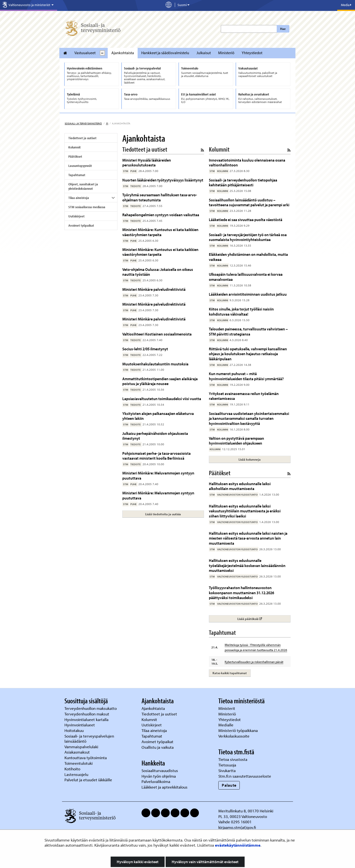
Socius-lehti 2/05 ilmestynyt (145, 349)
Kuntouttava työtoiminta (86, 758)
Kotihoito (72, 769)
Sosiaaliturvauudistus (160, 770)
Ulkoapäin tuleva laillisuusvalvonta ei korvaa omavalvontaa (246, 277)
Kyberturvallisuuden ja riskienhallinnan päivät (254, 662)
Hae (283, 29)
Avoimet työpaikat (81, 225)
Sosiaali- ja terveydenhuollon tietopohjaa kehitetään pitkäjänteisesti (243, 182)
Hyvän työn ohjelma (159, 776)
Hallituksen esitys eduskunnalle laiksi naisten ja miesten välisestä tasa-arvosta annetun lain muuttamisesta (248, 538)
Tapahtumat (77, 175)
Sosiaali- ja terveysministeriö (83, 123)
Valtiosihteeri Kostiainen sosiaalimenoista (157, 334)
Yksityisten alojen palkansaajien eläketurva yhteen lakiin (158, 416)
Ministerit (227, 708)
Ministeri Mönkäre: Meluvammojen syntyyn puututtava (158, 475)
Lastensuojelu (77, 774)
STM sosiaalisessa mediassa (87, 207)
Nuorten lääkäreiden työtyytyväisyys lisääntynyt (163, 180)
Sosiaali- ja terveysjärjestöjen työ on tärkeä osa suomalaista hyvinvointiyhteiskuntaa (248, 237)
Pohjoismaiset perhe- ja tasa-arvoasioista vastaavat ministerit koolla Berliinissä (156, 456)
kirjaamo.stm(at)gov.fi (237, 827)
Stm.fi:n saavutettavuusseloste (245, 776)
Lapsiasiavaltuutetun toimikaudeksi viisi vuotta (162, 399)
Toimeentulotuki (79, 763)
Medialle (226, 725)
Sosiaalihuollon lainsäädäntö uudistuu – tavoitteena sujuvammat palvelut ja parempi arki (249, 202)
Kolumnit (75, 147)
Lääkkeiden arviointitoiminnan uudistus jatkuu (248, 294)
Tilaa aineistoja (79, 198)
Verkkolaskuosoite (234, 736)
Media (346, 5)
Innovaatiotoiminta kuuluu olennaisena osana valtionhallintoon (247, 162)
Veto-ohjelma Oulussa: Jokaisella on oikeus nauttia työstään (158, 272)
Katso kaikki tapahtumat (230, 673)
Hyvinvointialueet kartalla (87, 719)
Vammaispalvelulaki (82, 747)
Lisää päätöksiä (264, 619)
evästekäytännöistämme (238, 845)
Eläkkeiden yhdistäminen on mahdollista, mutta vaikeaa (248, 257)
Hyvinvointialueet (80, 725)
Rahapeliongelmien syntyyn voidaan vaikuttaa (161, 215)
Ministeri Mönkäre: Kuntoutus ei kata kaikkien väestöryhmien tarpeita (160, 232)
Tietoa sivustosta (233, 759)
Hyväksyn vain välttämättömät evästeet (205, 862)
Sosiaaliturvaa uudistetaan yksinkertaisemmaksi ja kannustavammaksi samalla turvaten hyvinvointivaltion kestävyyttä (249, 418)
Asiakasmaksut (77, 752)
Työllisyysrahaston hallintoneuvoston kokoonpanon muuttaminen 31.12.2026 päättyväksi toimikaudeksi (241, 593)
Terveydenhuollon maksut (87, 714)
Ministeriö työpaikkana (239, 730)
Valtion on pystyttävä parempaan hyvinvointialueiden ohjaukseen (236, 441)
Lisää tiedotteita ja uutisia (163, 514)
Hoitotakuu (75, 730)
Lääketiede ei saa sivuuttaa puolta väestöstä (246, 219)
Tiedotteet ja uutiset (82, 138)
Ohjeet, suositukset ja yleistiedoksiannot (83, 186)
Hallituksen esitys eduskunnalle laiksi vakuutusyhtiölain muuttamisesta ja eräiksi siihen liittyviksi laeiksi (245, 511)
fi (107, 123)
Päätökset (75, 156)
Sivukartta (227, 770)
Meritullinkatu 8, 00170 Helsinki (246, 811)
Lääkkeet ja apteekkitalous (164, 787)
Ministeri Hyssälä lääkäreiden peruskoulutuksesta (147, 162)
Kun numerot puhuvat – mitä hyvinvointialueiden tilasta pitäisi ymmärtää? (246, 376)
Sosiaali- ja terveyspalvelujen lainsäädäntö (89, 739)
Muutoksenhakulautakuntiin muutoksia (155, 364)
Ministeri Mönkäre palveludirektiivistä (154, 289)
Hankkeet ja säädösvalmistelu (165, 53)
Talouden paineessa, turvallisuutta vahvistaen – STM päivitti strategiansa (248, 331)
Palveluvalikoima (156, 781)
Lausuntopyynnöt (80, 166)
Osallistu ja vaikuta (158, 747)
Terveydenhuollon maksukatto (91, 708)
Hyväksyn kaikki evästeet (138, 862)
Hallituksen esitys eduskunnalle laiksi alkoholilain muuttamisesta (240, 486)
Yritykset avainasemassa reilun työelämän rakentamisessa (244, 396)
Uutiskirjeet (76, 216)
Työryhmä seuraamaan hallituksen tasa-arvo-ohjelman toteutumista (160, 197)
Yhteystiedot (252, 53)
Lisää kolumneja (250, 459)
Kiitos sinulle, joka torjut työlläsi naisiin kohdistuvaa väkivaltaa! (241, 311)
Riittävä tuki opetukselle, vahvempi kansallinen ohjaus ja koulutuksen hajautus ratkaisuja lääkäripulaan (248, 354)
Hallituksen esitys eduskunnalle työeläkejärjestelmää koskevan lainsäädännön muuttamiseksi (247, 565)
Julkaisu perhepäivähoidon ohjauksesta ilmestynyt (155, 436)
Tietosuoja (227, 765)
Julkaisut (204, 53)
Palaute (229, 785)
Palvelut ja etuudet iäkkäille (88, 780)
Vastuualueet (85, 53)
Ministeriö (226, 53)
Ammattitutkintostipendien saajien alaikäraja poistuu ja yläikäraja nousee (160, 381)
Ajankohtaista (123, 53)
